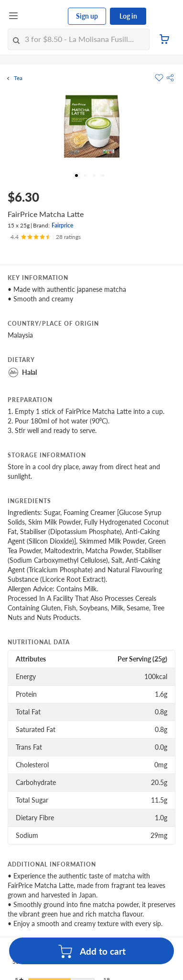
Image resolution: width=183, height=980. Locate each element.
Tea (18, 78)
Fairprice (62, 225)
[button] (170, 78)
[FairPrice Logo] (43, 16)
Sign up (87, 16)
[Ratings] (46, 237)
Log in (128, 16)
